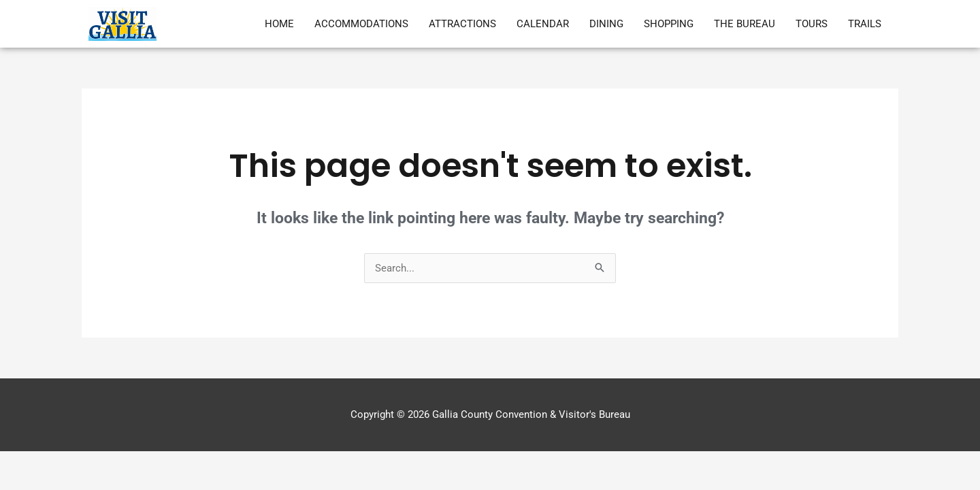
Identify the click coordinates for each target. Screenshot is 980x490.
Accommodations (361, 24)
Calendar (543, 24)
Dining (606, 24)
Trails (865, 24)
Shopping (669, 24)
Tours (812, 24)
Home (279, 24)
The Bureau (745, 24)
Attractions (462, 24)
